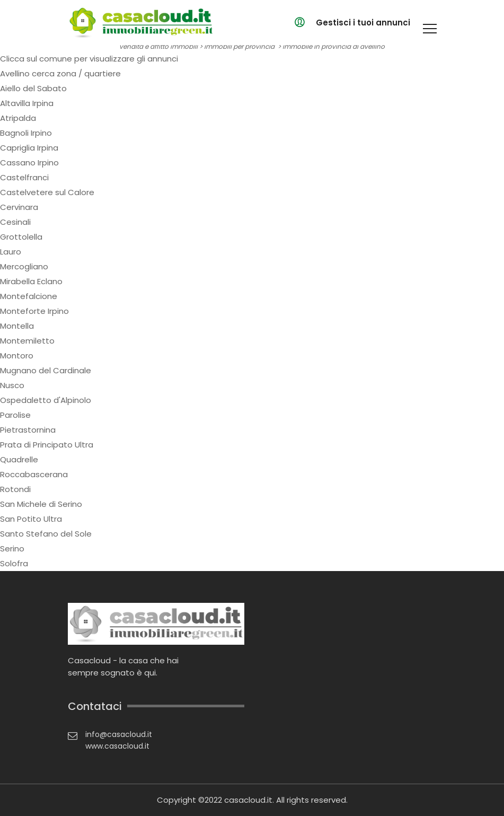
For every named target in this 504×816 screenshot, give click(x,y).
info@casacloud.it (119, 734)
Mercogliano (24, 266)
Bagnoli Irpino (26, 133)
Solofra (14, 563)
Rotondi (15, 489)
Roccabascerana (34, 474)
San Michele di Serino (41, 504)
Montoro (17, 356)
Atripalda (18, 118)
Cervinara (19, 207)
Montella (17, 326)
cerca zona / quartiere (76, 73)
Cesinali (15, 222)
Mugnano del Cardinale (46, 370)
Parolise (15, 415)
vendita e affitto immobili (158, 46)
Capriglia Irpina (29, 148)
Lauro (11, 252)
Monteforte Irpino (34, 311)
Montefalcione (29, 296)
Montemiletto (27, 341)
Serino (12, 549)
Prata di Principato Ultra (47, 445)
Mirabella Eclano (31, 281)
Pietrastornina (28, 430)
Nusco (12, 385)
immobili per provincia (239, 46)
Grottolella (21, 237)
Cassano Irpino (29, 163)
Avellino (15, 73)
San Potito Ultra (31, 519)
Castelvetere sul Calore (47, 192)
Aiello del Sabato (33, 88)
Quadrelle (19, 459)
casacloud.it (248, 800)
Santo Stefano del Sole (46, 534)
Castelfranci (24, 177)
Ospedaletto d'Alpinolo (46, 400)
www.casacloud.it (117, 746)
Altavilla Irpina (27, 103)
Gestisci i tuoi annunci (363, 23)
